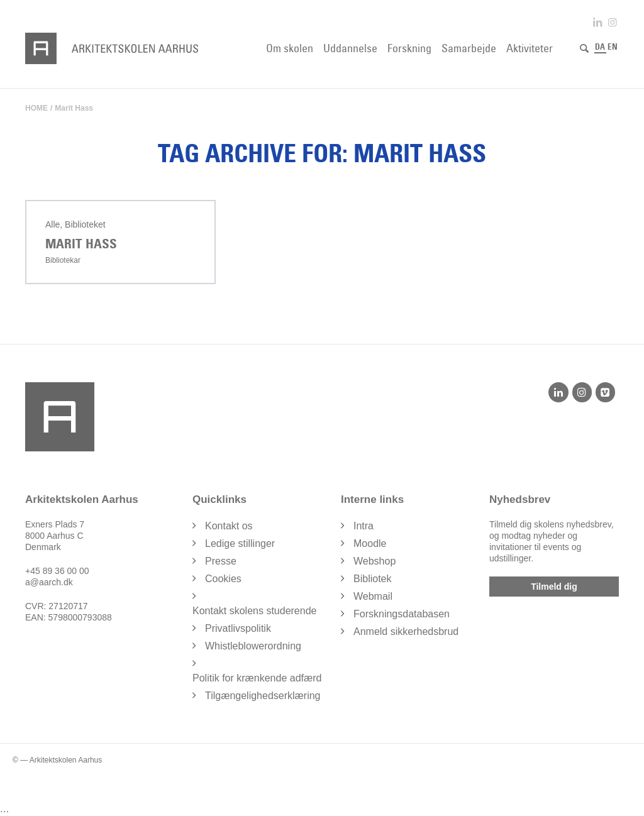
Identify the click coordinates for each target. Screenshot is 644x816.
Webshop (375, 560)
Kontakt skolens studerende (254, 610)
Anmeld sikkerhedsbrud (406, 631)
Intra (364, 525)
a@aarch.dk (49, 582)
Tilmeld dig (554, 586)
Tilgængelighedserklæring (263, 695)
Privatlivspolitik (238, 628)
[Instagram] (582, 392)
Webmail (373, 596)
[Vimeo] (605, 392)
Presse (221, 560)
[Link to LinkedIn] (597, 22)
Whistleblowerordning (253, 645)
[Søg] (584, 48)
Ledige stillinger (240, 543)
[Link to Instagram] (613, 22)
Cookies (223, 578)
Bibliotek (372, 578)
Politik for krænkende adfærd (257, 677)
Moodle (370, 543)
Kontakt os (229, 525)
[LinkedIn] (558, 392)
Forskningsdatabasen (402, 613)
